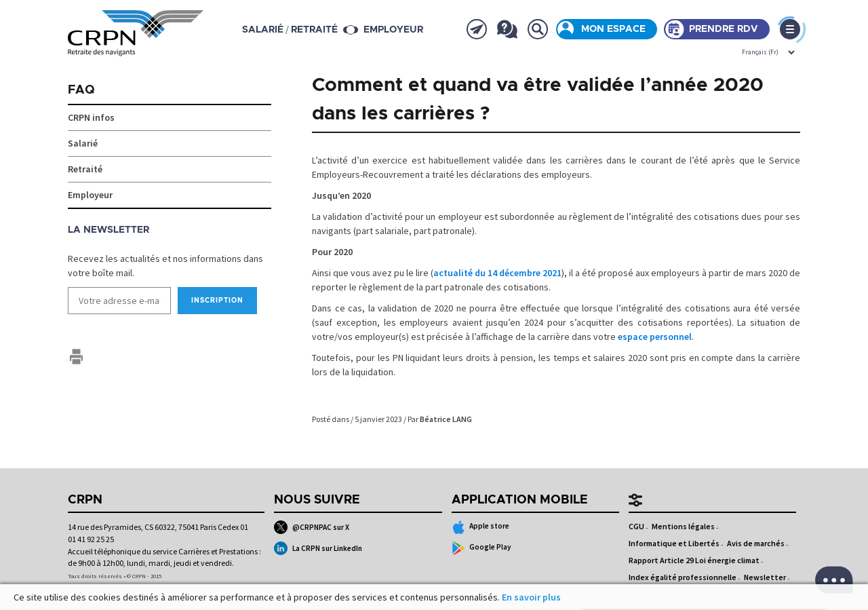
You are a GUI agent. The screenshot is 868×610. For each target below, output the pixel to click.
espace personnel (655, 337)
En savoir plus (531, 597)
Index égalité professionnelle (683, 577)
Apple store (481, 527)
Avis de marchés (756, 543)
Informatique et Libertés (674, 543)
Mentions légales (683, 526)
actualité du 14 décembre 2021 (497, 273)
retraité (314, 30)
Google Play (482, 548)
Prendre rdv (724, 29)
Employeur (393, 30)
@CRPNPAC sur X (312, 527)
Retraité (85, 169)
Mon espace (613, 29)
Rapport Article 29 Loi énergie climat (694, 560)
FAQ (81, 90)
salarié (263, 30)
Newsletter (765, 577)
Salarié (83, 143)
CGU (636, 526)
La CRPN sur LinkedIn (318, 548)
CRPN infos (91, 117)
